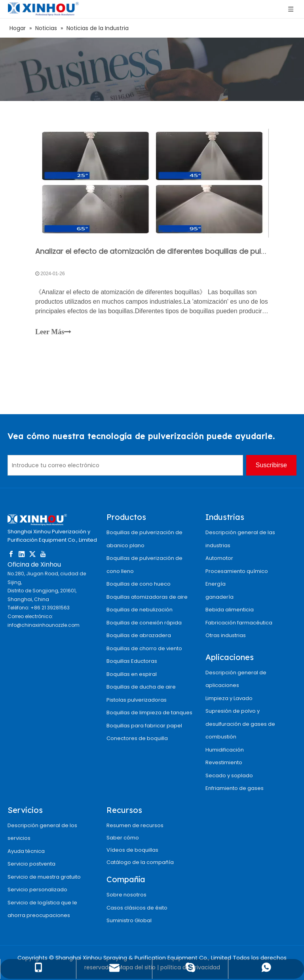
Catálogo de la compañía (140, 862)
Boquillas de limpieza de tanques (149, 713)
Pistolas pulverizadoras (137, 700)
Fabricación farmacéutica (239, 623)
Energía (216, 584)
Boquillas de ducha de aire (141, 687)
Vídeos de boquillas (132, 850)
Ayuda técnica (26, 851)
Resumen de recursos (135, 825)
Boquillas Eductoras (132, 661)
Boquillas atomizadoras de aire (147, 597)
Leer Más (53, 332)
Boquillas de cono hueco (139, 584)
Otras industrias (226, 635)
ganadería (219, 597)
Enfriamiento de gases (235, 788)
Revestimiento (224, 762)
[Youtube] (43, 554)
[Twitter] (32, 554)
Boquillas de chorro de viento (144, 648)
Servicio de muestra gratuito (44, 877)
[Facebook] (11, 554)
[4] (152, 69)
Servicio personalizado (37, 890)
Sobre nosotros (126, 895)
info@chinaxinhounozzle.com (44, 625)
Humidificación (225, 750)
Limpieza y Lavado (229, 698)
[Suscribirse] (271, 465)
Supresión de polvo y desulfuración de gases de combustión (240, 724)
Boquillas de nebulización (140, 610)
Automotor (219, 558)
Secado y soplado (229, 775)
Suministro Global (129, 920)
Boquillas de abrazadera (139, 635)
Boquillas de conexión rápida (144, 623)
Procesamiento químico (237, 571)
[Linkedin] (22, 554)
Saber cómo (123, 838)
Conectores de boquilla (137, 738)
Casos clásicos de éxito (137, 908)
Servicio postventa (31, 864)
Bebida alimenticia (230, 610)
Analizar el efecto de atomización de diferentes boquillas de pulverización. (167, 251)
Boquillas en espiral (132, 674)
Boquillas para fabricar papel (144, 726)
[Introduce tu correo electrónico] (125, 465)
